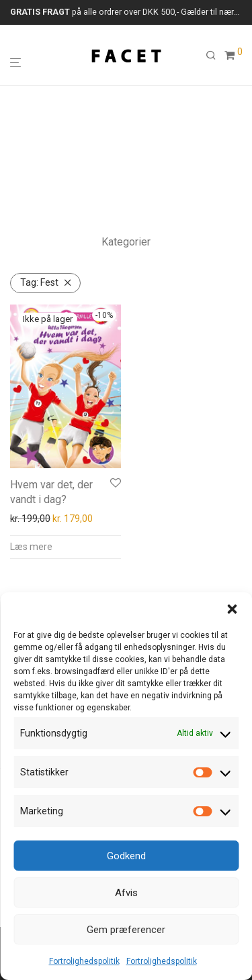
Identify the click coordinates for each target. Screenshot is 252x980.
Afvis (126, 893)
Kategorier (126, 242)
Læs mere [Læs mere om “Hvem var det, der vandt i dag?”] (31, 547)
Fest (39, 282)
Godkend (126, 856)
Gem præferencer (126, 930)
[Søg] (215, 56)
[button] (232, 609)
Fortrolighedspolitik (84, 961)
